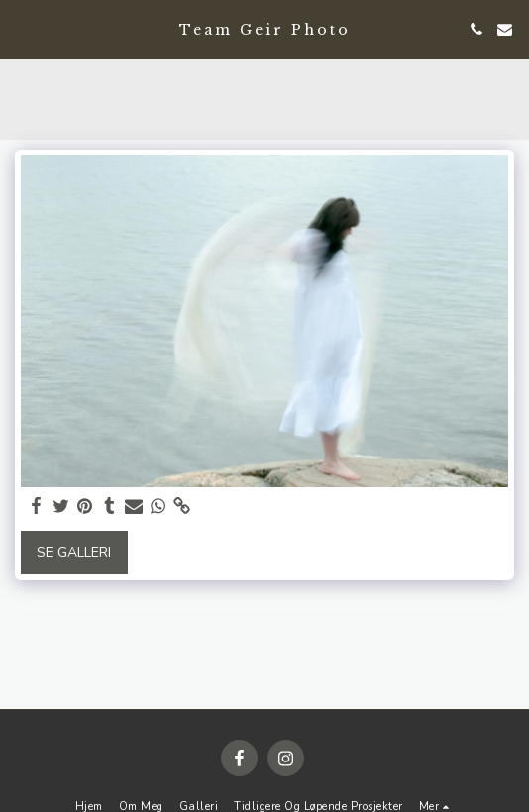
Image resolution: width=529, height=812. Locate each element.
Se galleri (74, 552)
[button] (22, 28)
